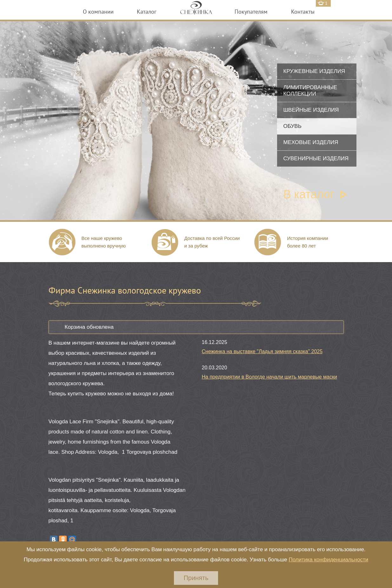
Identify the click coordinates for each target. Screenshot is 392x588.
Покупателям (251, 12)
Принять (196, 578)
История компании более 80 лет (308, 242)
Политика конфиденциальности (328, 560)
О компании (98, 12)
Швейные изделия (311, 110)
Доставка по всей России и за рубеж (212, 242)
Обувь (292, 126)
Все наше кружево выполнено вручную (104, 242)
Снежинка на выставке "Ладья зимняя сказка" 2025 (262, 351)
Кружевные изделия (314, 71)
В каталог (309, 194)
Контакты (303, 12)
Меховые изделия (311, 142)
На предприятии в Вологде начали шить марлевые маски (269, 377)
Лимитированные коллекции (310, 91)
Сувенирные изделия (316, 159)
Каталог (147, 12)
